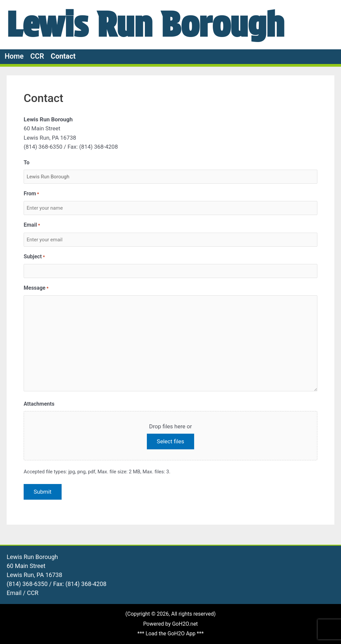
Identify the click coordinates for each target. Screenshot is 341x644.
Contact (63, 56)
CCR (37, 56)
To (27, 162)
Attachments (39, 404)
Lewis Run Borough (145, 24)
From (31, 194)
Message (36, 288)
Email (32, 225)
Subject (34, 257)
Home (14, 56)
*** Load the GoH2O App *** (170, 633)
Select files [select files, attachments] (170, 441)
